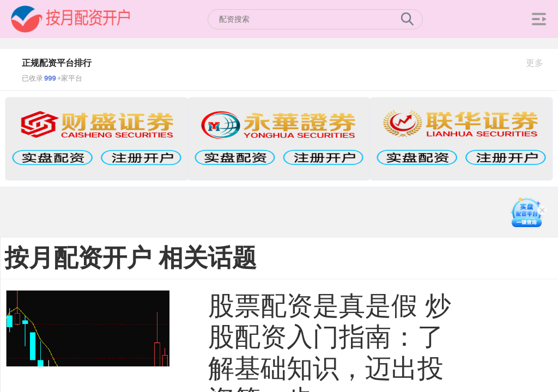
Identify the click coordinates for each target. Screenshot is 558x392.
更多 (539, 63)
